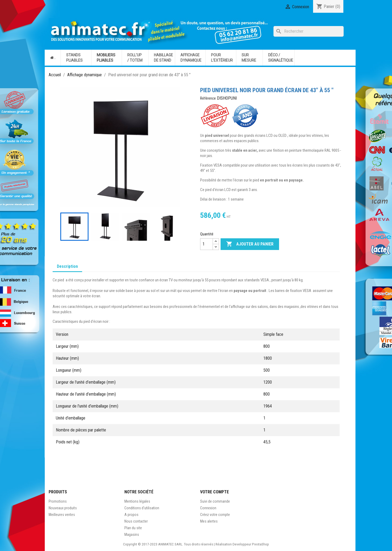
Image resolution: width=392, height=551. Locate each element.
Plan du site (133, 528)
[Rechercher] (309, 31)
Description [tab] (67, 266)
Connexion (208, 508)
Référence (208, 98)
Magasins (132, 535)
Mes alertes (209, 521)
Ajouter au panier (250, 244)
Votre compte (214, 492)
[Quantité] (206, 244)
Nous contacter (136, 521)
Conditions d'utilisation (142, 508)
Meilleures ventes (62, 515)
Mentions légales (137, 501)
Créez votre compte (215, 515)
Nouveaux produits (63, 508)
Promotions (58, 501)
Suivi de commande (215, 501)
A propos (131, 515)
